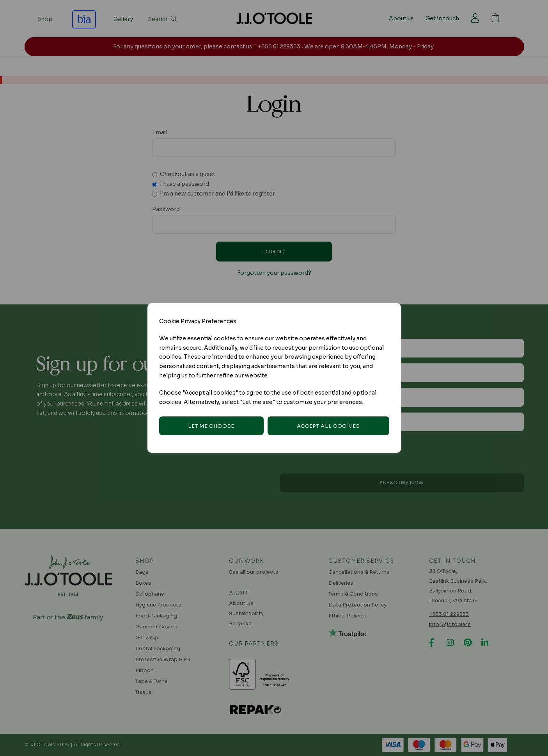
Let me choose (211, 426)
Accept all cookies (328, 426)
